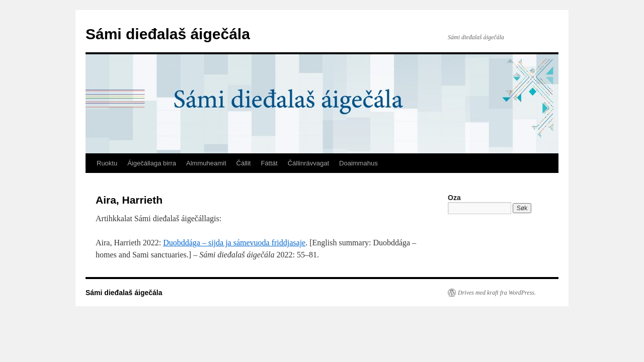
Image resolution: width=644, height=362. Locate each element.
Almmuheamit (206, 163)
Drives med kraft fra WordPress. (497, 293)
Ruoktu (107, 163)
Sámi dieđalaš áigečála (168, 34)
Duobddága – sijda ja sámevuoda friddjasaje (234, 243)
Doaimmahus (358, 163)
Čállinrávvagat (308, 163)
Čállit (244, 163)
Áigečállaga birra (152, 163)
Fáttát (269, 163)
